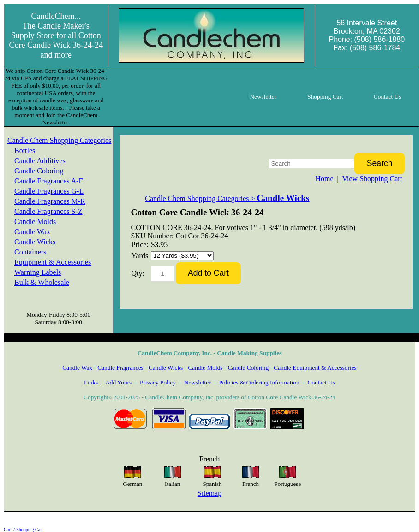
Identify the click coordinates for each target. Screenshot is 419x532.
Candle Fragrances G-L (49, 191)
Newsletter (198, 382)
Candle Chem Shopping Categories (59, 140)
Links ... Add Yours (108, 382)
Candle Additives (40, 161)
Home (324, 179)
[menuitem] (59, 141)
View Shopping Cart (372, 179)
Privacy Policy (158, 382)
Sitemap (209, 493)
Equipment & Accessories (53, 262)
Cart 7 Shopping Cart (23, 529)
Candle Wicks (35, 242)
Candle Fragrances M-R (50, 201)
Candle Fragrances (120, 368)
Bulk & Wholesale (42, 282)
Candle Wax (32, 232)
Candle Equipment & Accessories (315, 368)
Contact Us (322, 382)
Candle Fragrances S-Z (48, 211)
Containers (30, 252)
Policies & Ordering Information (259, 382)
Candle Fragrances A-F (48, 181)
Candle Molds (35, 222)
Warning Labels (38, 272)
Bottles (25, 151)
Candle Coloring (39, 171)
